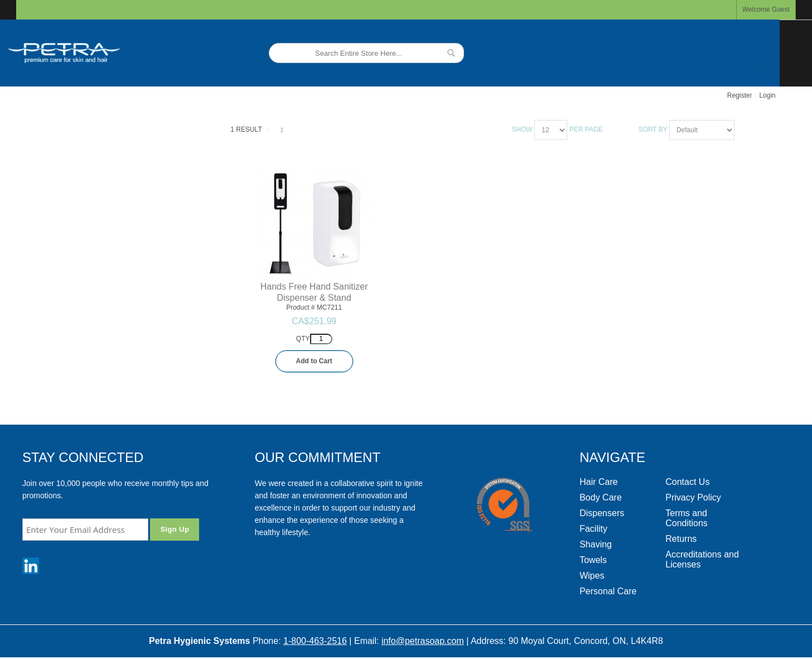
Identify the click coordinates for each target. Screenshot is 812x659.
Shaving (596, 544)
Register (740, 95)
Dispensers (602, 513)
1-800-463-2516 (315, 641)
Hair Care (598, 482)
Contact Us (687, 482)
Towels (593, 560)
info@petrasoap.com (423, 641)
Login (767, 95)
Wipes (592, 576)
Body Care (601, 497)
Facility (593, 529)
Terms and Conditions (687, 518)
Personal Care (608, 591)
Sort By (653, 129)
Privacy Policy (693, 497)
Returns (681, 539)
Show (522, 129)
